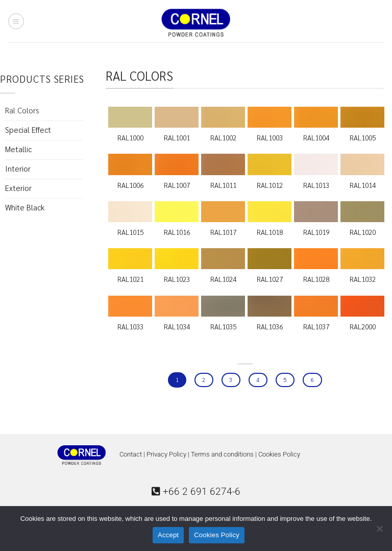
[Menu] (16, 21)
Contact (131, 454)
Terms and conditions (222, 454)
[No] (379, 532)
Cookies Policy (279, 454)
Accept (168, 535)
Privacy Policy (166, 454)
